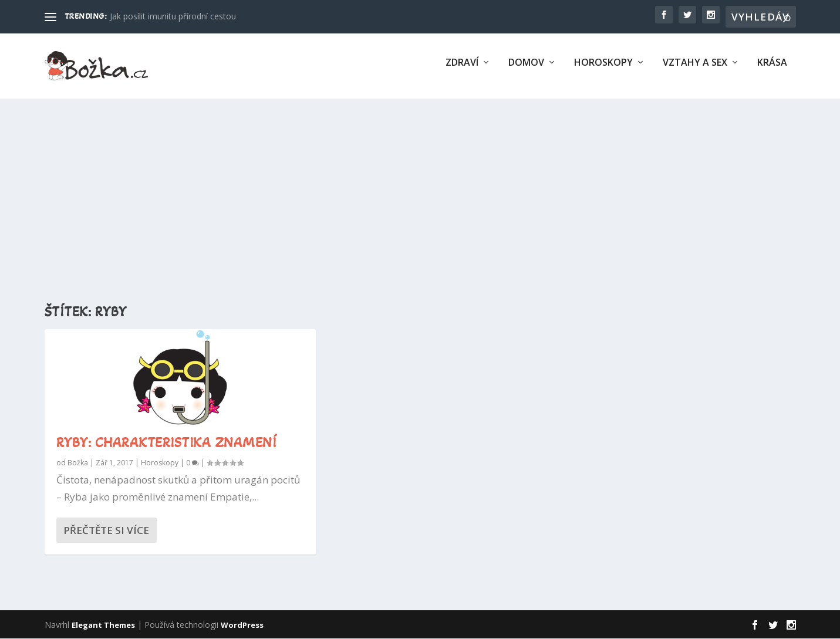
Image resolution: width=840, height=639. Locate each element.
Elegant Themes (103, 626)
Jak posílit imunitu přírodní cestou (173, 16)
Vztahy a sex (695, 71)
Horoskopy (603, 71)
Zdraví (462, 71)
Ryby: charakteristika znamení (167, 443)
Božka (78, 463)
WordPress (242, 626)
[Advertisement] (420, 194)
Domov (526, 71)
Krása (772, 71)
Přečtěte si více (106, 531)
